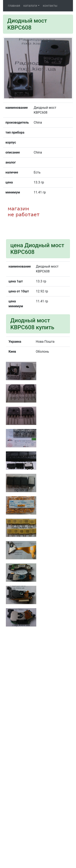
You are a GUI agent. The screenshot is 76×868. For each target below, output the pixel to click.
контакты (50, 6)
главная (14, 6)
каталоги (30, 6)
